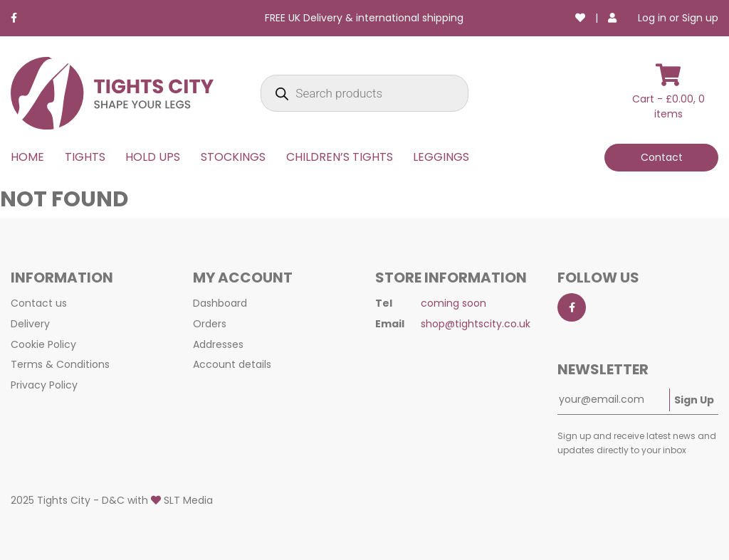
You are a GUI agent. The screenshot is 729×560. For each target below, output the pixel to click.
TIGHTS (85, 157)
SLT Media (188, 500)
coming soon (453, 303)
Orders (210, 324)
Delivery (30, 324)
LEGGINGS (441, 157)
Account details (232, 364)
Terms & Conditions (60, 364)
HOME (27, 157)
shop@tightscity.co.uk (476, 324)
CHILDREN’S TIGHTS (340, 157)
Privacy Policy (44, 385)
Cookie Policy (43, 344)
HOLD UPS (153, 157)
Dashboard (220, 303)
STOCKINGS (233, 157)
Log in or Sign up (678, 18)
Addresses (218, 344)
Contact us (39, 303)
